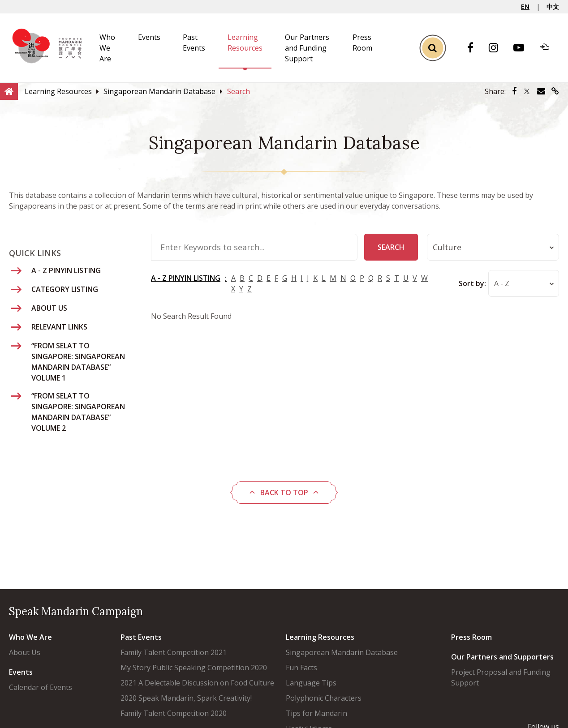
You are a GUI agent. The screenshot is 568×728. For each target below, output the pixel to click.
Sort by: (472, 283)
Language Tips (311, 683)
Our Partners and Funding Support (307, 48)
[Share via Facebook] (514, 91)
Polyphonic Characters (324, 698)
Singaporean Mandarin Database (342, 652)
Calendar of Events (41, 687)
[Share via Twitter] (527, 91)
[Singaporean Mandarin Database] (159, 91)
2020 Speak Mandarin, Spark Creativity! (186, 698)
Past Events (141, 637)
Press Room (471, 637)
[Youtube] (523, 48)
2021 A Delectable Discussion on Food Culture (197, 683)
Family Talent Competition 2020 (174, 713)
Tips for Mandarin (316, 713)
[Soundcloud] (549, 48)
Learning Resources (320, 637)
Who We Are (107, 48)
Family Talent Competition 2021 (174, 652)
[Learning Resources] (58, 91)
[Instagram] (498, 48)
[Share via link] (555, 91)
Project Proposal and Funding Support (501, 677)
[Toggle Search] (432, 48)
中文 (553, 6)
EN (525, 6)
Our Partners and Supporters (502, 657)
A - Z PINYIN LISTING (186, 278)
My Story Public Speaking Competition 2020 (194, 668)
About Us (25, 652)
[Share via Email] (541, 91)
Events (149, 37)
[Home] (9, 91)
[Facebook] (475, 48)
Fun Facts (301, 668)
